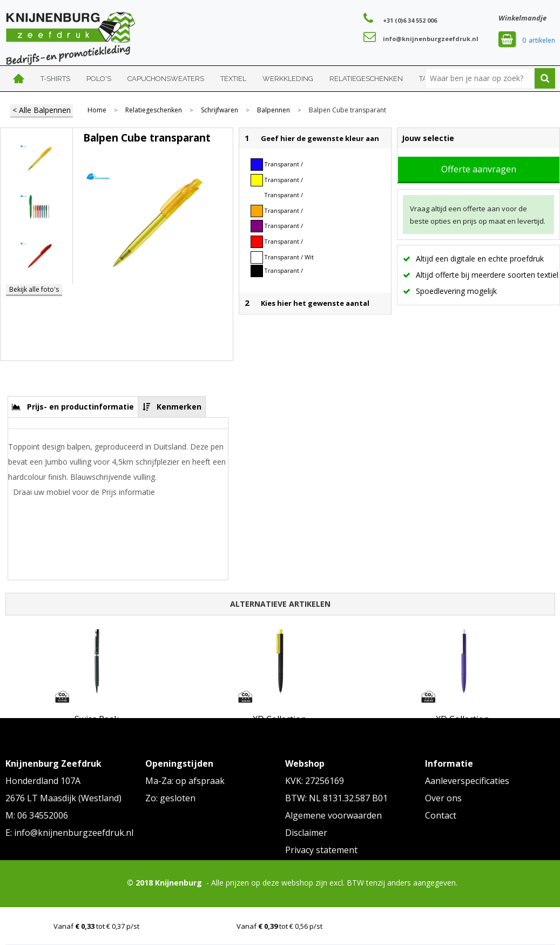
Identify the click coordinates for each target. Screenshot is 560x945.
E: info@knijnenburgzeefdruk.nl (69, 833)
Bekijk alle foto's (34, 289)
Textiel (233, 79)
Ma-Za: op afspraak (185, 781)
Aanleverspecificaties (467, 781)
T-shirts (55, 79)
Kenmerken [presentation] (179, 407)
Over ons (443, 798)
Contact (441, 815)
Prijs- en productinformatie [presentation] (80, 407)
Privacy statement (321, 850)
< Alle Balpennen (42, 110)
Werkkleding (288, 79)
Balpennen (274, 110)
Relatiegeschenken (366, 79)
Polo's (99, 79)
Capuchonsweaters (166, 79)
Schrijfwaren (220, 110)
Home (19, 79)
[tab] (73, 407)
